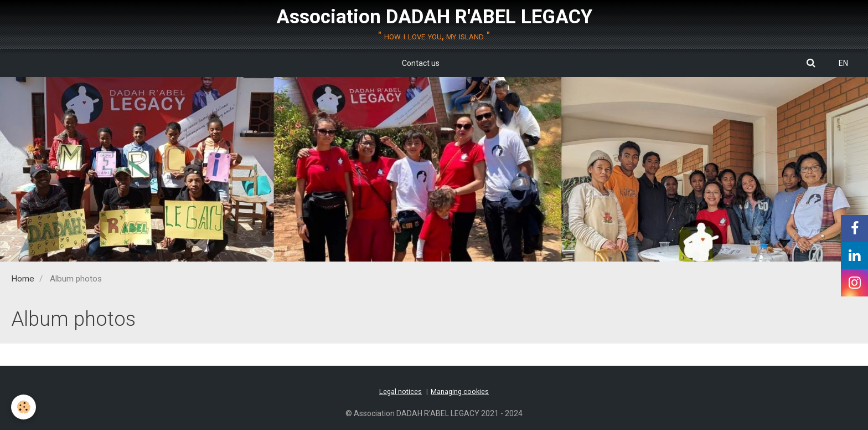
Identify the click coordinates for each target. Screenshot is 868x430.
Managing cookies (460, 391)
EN (843, 63)
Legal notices (401, 391)
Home (23, 279)
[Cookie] (24, 407)
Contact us (421, 63)
